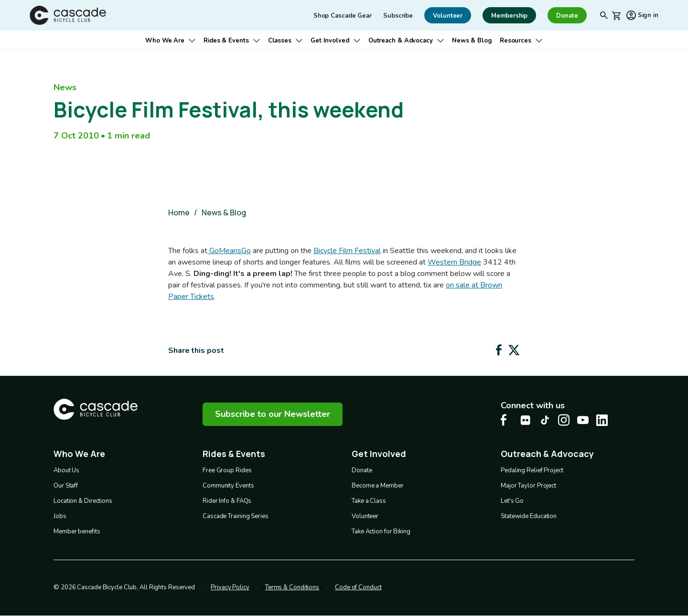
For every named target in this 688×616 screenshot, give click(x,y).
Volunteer (365, 516)
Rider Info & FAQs (227, 501)
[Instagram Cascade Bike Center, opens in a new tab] (564, 420)
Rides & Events (226, 41)
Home (179, 212)
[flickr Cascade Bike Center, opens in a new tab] (526, 420)
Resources (516, 41)
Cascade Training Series (236, 516)
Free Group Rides (227, 470)
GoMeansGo (229, 251)
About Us (66, 470)
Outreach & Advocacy (401, 41)
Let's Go (512, 501)
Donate (362, 470)
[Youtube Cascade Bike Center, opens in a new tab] (583, 420)
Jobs (60, 516)
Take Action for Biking (381, 531)
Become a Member (378, 486)
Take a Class (369, 501)
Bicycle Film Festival (347, 251)
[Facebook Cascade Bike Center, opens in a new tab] (506, 420)
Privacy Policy (230, 587)
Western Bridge (454, 262)
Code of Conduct (358, 587)
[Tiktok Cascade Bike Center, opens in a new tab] (545, 420)
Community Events (228, 486)
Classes (280, 41)
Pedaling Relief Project (532, 470)
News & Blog (472, 41)
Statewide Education (529, 516)
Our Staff (66, 486)
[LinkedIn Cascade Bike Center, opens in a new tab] (602, 420)
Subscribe (398, 16)
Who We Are (165, 41)
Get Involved (330, 41)
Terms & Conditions (292, 587)
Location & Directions (83, 501)
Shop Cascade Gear (343, 16)
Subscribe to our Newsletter (273, 414)
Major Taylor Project (528, 486)
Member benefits (77, 531)
